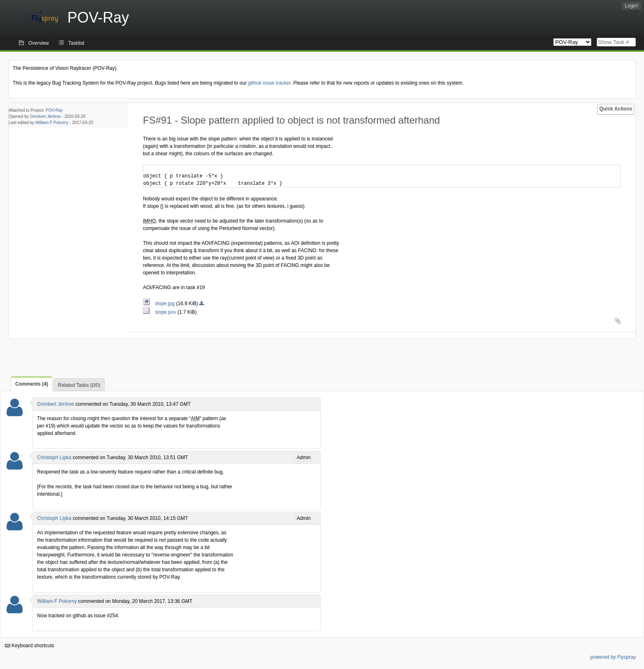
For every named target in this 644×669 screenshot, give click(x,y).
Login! (631, 6)
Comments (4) (32, 384)
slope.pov (160, 312)
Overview (39, 43)
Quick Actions (616, 109)
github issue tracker (269, 83)
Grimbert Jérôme (45, 116)
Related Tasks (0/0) (79, 385)
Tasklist (76, 43)
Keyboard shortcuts (30, 646)
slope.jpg (160, 303)
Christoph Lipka (54, 457)
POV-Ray (54, 110)
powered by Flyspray (613, 657)
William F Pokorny (52, 123)
